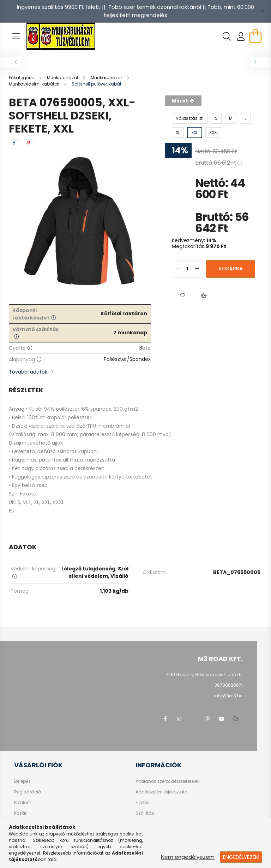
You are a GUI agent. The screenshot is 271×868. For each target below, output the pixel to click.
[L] (245, 118)
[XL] (178, 133)
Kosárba (231, 268)
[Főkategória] (22, 78)
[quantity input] (187, 269)
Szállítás (145, 813)
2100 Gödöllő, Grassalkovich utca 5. (204, 675)
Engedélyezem (241, 857)
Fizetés (143, 803)
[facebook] (14, 143)
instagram (179, 719)
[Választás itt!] (190, 118)
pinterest (207, 719)
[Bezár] (262, 11)
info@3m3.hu (228, 696)
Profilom (23, 803)
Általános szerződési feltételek (167, 781)
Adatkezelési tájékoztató (161, 792)
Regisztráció (28, 792)
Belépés (22, 781)
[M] (231, 118)
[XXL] (195, 133)
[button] (182, 295)
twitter (193, 719)
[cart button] (255, 36)
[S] (216, 118)
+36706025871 (227, 685)
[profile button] (241, 36)
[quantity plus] (197, 269)
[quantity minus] (177, 269)
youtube (222, 719)
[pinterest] (28, 143)
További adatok (28, 372)
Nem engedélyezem (188, 857)
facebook (165, 719)
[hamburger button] (16, 36)
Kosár (20, 813)
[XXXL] (214, 133)
